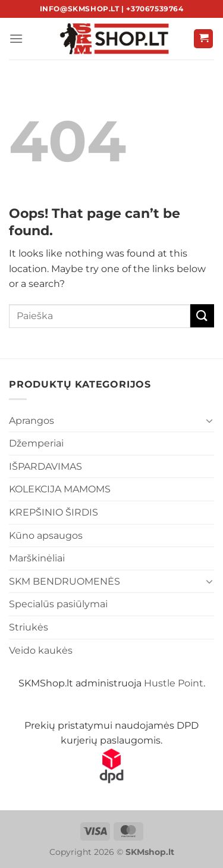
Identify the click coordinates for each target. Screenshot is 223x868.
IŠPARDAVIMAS (45, 466)
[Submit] (202, 316)
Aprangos (32, 421)
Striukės (29, 627)
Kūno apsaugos (46, 536)
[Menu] (16, 38)
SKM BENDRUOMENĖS (65, 581)
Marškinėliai (37, 558)
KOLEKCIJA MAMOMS (60, 489)
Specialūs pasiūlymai (58, 604)
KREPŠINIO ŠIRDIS (54, 512)
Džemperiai (36, 443)
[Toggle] (209, 420)
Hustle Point (174, 683)
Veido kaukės (41, 650)
